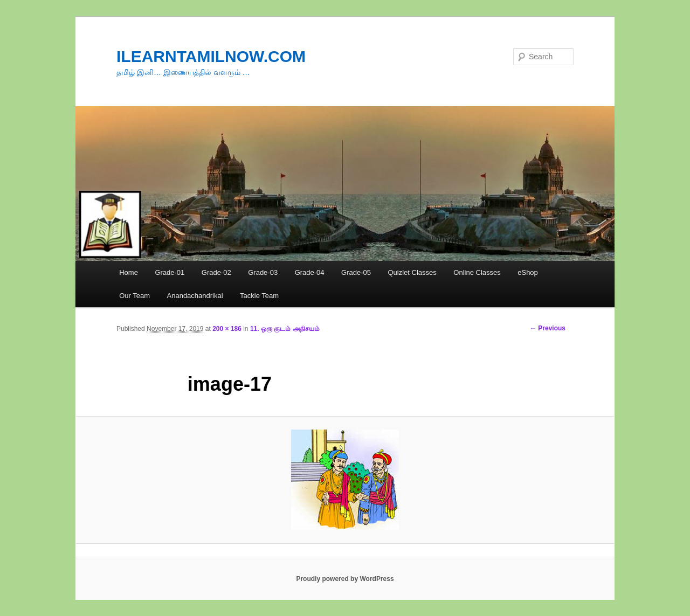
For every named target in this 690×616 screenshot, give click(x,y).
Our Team (134, 296)
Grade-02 (216, 272)
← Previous (548, 328)
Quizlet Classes (412, 272)
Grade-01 (170, 272)
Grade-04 (310, 272)
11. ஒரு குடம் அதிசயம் (285, 329)
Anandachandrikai (195, 296)
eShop (528, 272)
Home (129, 272)
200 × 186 (227, 329)
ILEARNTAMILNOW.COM (211, 56)
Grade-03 (263, 272)
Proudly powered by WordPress (345, 579)
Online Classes (477, 272)
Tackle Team (259, 296)
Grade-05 (356, 272)
